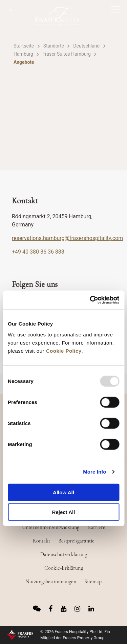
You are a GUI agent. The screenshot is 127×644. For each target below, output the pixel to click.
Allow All (63, 492)
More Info (94, 472)
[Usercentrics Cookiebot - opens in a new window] (90, 300)
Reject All (64, 512)
